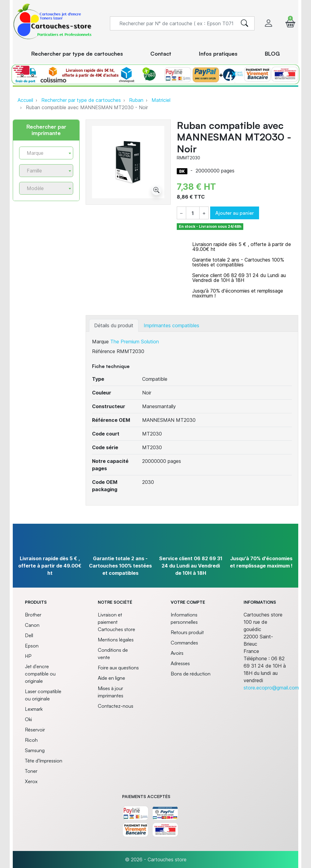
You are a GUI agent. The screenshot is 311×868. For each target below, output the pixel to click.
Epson (32, 646)
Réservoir (35, 730)
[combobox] (46, 153)
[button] (290, 23)
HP (28, 656)
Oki (28, 719)
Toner (31, 771)
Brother (33, 615)
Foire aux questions (118, 668)
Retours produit (187, 632)
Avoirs (177, 653)
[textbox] (44, 153)
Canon (32, 625)
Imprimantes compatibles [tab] (171, 325)
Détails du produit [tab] (114, 325)
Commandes (184, 643)
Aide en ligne (111, 678)
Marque (100, 342)
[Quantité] (193, 213)
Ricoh (31, 740)
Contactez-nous (116, 706)
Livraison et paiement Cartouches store (116, 622)
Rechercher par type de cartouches (81, 100)
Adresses (180, 663)
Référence (104, 351)
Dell (29, 635)
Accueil (25, 100)
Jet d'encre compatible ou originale (40, 674)
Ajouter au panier (235, 213)
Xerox (31, 781)
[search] (244, 23)
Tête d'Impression (44, 761)
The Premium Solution (135, 342)
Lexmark (34, 709)
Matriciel (161, 100)
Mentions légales (116, 640)
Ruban (136, 100)
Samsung (35, 750)
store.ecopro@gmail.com (271, 688)
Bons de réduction (191, 674)
